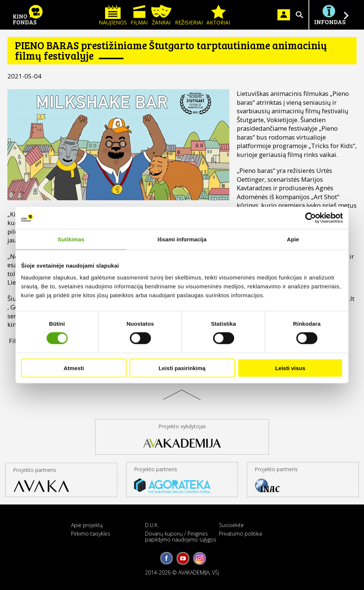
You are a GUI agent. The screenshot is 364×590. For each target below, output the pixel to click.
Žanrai (161, 15)
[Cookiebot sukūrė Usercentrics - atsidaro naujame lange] (311, 218)
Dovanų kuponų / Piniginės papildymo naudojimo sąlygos (181, 536)
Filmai (139, 15)
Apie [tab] (293, 239)
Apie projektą (87, 525)
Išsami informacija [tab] (182, 239)
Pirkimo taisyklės (91, 534)
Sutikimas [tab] (71, 239)
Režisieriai (189, 15)
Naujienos (113, 15)
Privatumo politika (240, 534)
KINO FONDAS (28, 15)
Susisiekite (231, 525)
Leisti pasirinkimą (182, 368)
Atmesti (74, 368)
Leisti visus (290, 368)
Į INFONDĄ (330, 15)
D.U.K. (152, 525)
